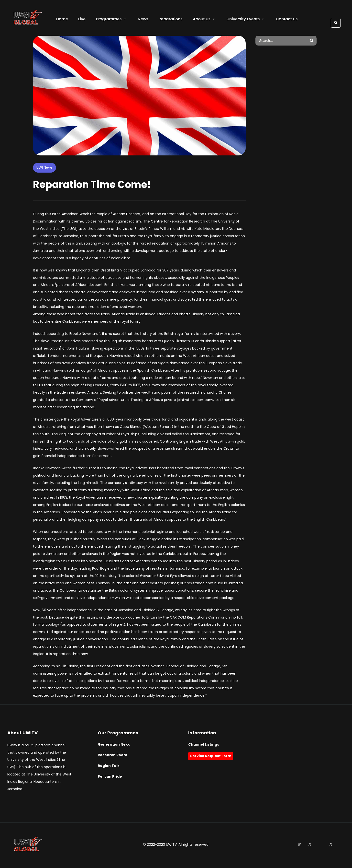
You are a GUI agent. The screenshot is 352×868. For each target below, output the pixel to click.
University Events (246, 20)
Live (82, 20)
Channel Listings (204, 745)
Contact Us (287, 20)
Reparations (171, 20)
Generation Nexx (114, 745)
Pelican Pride (110, 777)
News (144, 20)
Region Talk (109, 767)
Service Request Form (211, 757)
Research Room (112, 756)
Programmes (111, 20)
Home (63, 20)
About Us (204, 20)
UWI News (44, 168)
